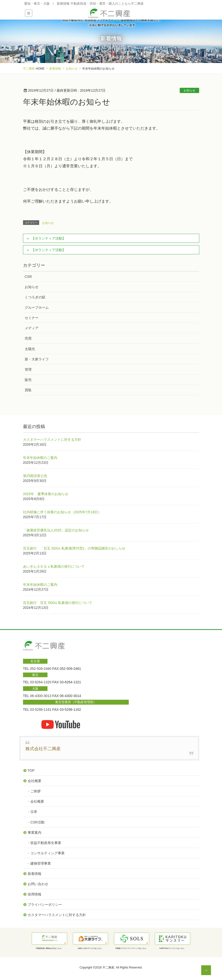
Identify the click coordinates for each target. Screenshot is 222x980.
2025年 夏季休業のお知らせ (46, 494)
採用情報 (35, 894)
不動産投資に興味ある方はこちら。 (49, 948)
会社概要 (35, 781)
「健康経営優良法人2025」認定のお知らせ (56, 530)
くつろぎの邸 (35, 297)
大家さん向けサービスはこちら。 (90, 948)
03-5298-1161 (41, 710)
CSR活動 (37, 822)
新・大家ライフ (37, 359)
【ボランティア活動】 (48, 238)
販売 (28, 380)
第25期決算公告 (35, 476)
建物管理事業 (41, 863)
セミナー (32, 318)
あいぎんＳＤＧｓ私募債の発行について (54, 566)
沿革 (34, 812)
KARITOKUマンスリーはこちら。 (173, 948)
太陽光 (30, 349)
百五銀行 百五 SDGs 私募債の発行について (58, 603)
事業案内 (35, 833)
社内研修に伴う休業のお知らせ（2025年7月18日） (62, 512)
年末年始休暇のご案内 (40, 458)
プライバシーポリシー (45, 905)
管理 (28, 369)
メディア (32, 328)
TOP (31, 771)
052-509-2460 (41, 669)
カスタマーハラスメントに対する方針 (52, 440)
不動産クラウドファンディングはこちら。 (132, 948)
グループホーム (37, 307)
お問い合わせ (38, 884)
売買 (28, 338)
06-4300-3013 (41, 696)
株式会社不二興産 (43, 749)
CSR (28, 277)
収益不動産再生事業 (46, 843)
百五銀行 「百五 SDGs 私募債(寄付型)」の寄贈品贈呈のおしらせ (74, 548)
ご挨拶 (35, 791)
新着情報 (35, 874)
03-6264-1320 (41, 682)
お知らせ (189, 90)
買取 (28, 390)
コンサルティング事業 (47, 853)
